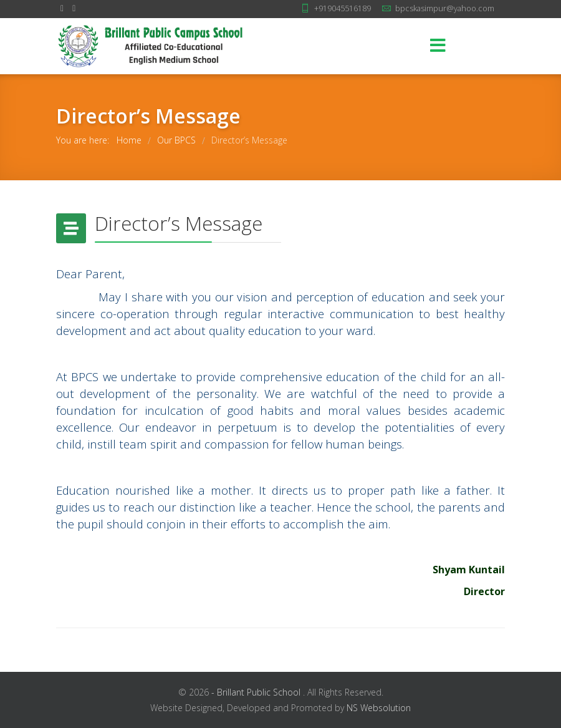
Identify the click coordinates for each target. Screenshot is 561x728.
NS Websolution (379, 708)
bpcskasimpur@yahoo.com (445, 8)
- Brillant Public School (257, 692)
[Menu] (438, 46)
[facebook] (62, 8)
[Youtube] (74, 8)
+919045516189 (343, 8)
